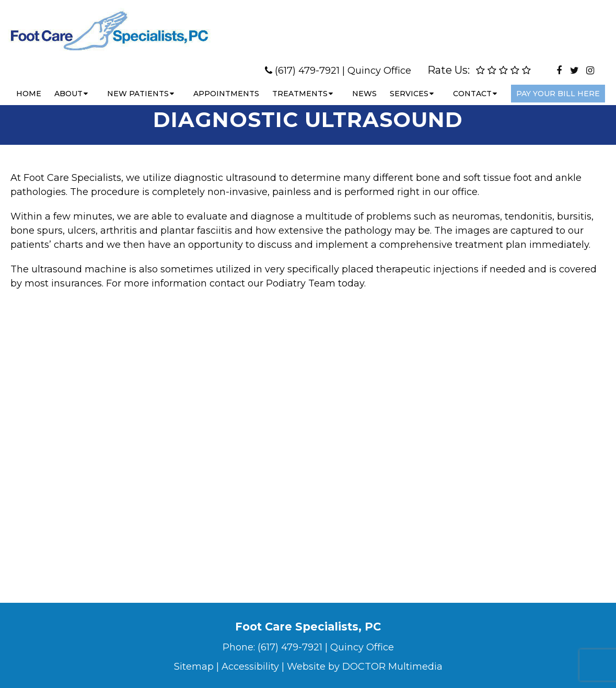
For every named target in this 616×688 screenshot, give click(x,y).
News (364, 83)
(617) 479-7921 (307, 60)
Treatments (300, 83)
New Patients (138, 83)
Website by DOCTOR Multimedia (365, 667)
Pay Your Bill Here (558, 83)
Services (409, 83)
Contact (472, 83)
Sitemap (194, 667)
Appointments (226, 83)
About (68, 83)
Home (29, 83)
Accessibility (250, 667)
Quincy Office (379, 60)
